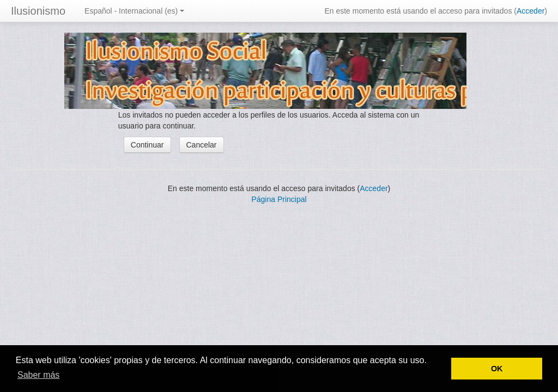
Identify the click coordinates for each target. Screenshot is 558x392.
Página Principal (279, 199)
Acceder (530, 11)
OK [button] (497, 369)
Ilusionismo (38, 11)
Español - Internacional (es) (134, 11)
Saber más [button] (38, 375)
